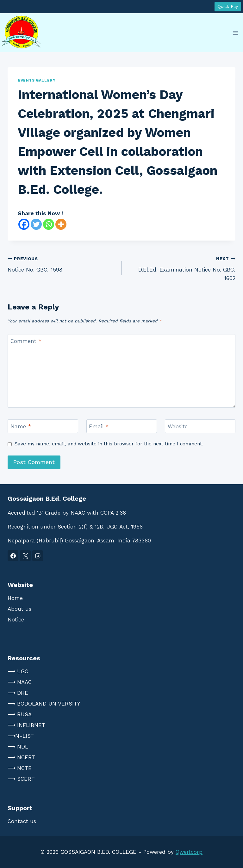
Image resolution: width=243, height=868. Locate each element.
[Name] (43, 426)
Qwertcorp (189, 852)
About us (19, 609)
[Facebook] (24, 224)
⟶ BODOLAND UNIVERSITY (44, 704)
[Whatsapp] (49, 224)
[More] (61, 224)
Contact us (22, 821)
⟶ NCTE (20, 768)
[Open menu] (235, 33)
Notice (16, 620)
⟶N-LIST (21, 736)
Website (178, 426)
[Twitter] (36, 224)
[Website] (200, 426)
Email (99, 426)
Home (15, 598)
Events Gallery (37, 80)
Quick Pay (228, 6)
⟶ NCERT (22, 757)
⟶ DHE (18, 693)
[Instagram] (38, 556)
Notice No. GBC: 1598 (62, 263)
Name (21, 426)
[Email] (122, 426)
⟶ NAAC (20, 682)
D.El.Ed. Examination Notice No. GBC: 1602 (181, 268)
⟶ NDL (18, 747)
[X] (25, 556)
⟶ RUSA (20, 714)
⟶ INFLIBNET (26, 725)
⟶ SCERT (21, 779)
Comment (26, 341)
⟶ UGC (18, 671)
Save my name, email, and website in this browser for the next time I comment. (109, 444)
